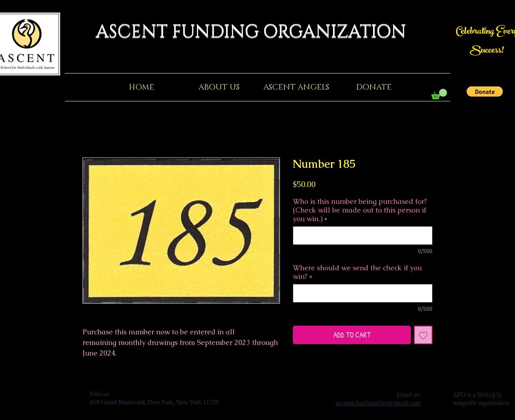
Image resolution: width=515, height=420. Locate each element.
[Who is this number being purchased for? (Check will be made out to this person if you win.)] (363, 236)
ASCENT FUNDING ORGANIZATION (257, 32)
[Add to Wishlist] (423, 335)
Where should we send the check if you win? (357, 272)
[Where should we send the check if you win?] (363, 293)
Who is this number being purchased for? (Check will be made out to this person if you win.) (360, 210)
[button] (485, 92)
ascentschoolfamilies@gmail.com (378, 403)
